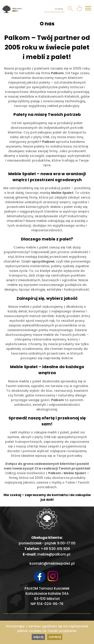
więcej (38, 637)
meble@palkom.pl (54, 554)
